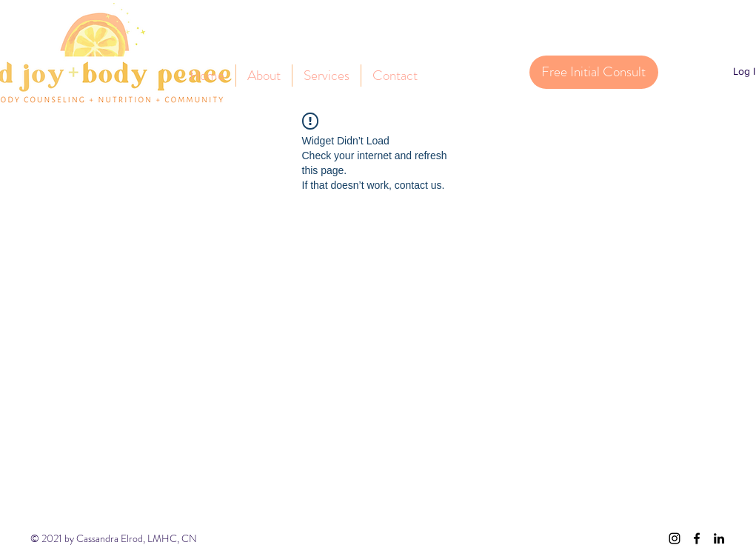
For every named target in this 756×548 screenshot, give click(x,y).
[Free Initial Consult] (594, 72)
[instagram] (675, 538)
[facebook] (697, 538)
